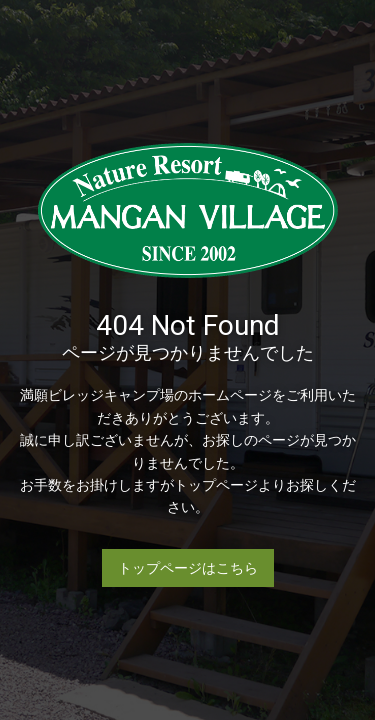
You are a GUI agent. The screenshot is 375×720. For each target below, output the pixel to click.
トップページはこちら (188, 568)
